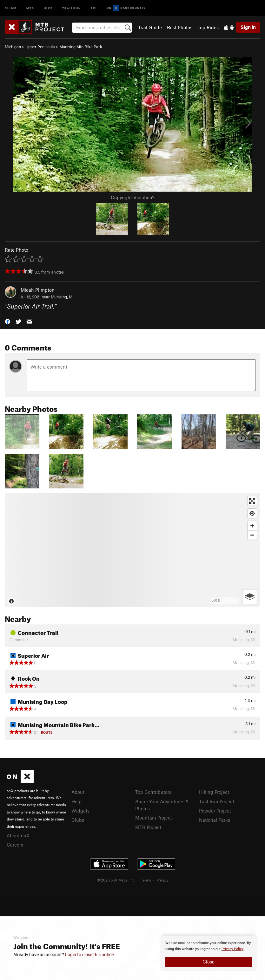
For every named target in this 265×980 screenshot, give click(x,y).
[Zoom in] (252, 526)
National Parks (215, 820)
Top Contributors (153, 792)
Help (76, 801)
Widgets (80, 811)
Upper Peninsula (40, 47)
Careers (15, 845)
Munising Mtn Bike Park (81, 47)
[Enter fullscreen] (252, 501)
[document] (209, 953)
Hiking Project (214, 792)
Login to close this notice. (90, 955)
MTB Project (148, 827)
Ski (94, 8)
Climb (11, 8)
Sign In (248, 27)
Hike (48, 8)
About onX (18, 835)
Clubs (78, 820)
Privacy (162, 880)
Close (209, 962)
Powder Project (215, 811)
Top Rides (208, 27)
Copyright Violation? (132, 197)
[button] (8, 321)
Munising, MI (62, 297)
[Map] (132, 550)
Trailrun (72, 8)
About (78, 792)
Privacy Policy (232, 949)
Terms (146, 880)
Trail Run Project (217, 801)
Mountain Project (154, 818)
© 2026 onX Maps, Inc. (116, 880)
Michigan (13, 47)
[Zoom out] (252, 535)
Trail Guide (150, 27)
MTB (30, 8)
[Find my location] (252, 513)
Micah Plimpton (38, 290)
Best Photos (180, 27)
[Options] (250, 597)
